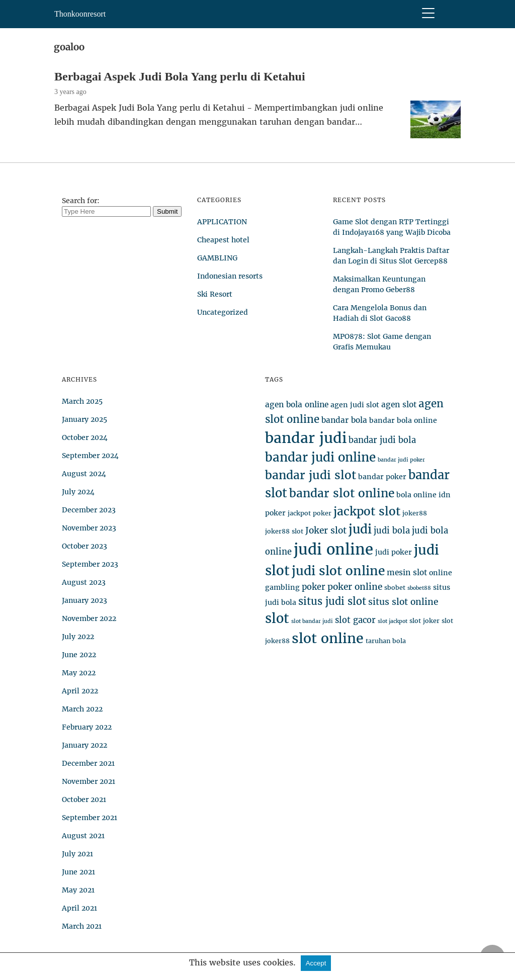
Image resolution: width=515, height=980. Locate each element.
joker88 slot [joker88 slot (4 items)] (284, 531)
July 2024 (78, 492)
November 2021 (89, 781)
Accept (316, 963)
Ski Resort (215, 294)
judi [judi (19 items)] (360, 529)
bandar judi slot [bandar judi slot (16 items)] (311, 475)
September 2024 (90, 456)
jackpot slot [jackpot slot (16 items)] (367, 511)
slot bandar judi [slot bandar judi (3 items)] (312, 621)
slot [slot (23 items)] (277, 618)
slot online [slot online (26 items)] (328, 638)
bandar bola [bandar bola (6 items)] (344, 420)
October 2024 (85, 437)
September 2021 (90, 818)
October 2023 (84, 546)
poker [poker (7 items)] (314, 587)
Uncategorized (223, 312)
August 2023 (84, 582)
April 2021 (79, 908)
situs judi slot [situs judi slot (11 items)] (332, 601)
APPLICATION (222, 222)
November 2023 (89, 528)
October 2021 (84, 799)
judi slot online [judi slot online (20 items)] (338, 571)
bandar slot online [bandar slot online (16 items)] (342, 493)
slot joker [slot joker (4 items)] (424, 621)
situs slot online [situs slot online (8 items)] (403, 602)
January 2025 (84, 419)
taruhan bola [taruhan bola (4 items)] (386, 641)
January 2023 (84, 600)
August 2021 (83, 836)
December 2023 (89, 510)
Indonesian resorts (230, 276)
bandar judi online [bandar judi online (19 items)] (320, 457)
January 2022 (84, 745)
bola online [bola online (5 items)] (416, 495)
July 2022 (78, 637)
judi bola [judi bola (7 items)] (392, 531)
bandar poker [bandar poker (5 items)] (382, 477)
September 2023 (90, 564)
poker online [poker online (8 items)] (355, 587)
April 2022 (80, 691)
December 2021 (88, 763)
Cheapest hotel (223, 240)
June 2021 (78, 872)
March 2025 (82, 401)
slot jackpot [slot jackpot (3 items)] (393, 621)
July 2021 (77, 854)
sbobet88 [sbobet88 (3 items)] (419, 588)
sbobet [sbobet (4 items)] (395, 588)
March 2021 (82, 926)
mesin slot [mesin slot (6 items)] (407, 572)
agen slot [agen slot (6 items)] (399, 405)
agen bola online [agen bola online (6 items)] (297, 405)
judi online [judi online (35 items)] (333, 549)
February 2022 (87, 727)
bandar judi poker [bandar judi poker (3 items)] (401, 460)
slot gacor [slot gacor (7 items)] (355, 620)
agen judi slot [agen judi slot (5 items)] (355, 405)
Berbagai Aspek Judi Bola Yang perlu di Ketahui (180, 76)
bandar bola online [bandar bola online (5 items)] (403, 420)
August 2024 (84, 474)
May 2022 (79, 673)
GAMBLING (217, 258)
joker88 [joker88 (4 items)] (415, 513)
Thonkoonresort (80, 14)
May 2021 (78, 890)
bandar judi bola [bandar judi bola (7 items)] (382, 440)
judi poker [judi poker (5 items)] (394, 552)
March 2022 (82, 709)
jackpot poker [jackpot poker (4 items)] (310, 513)
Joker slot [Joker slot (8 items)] (326, 530)
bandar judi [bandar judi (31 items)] (306, 438)
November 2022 (89, 618)
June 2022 (79, 655)
